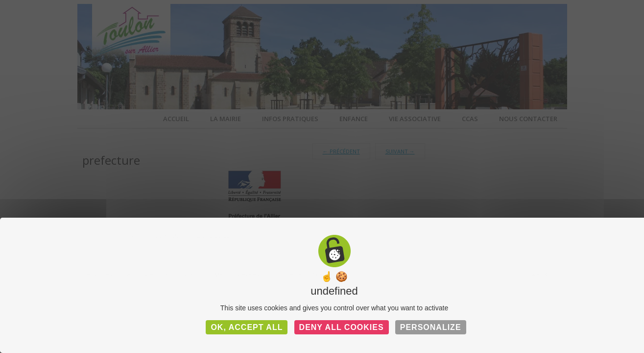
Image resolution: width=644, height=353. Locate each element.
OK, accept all (247, 327)
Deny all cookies (342, 327)
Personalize (431, 327)
